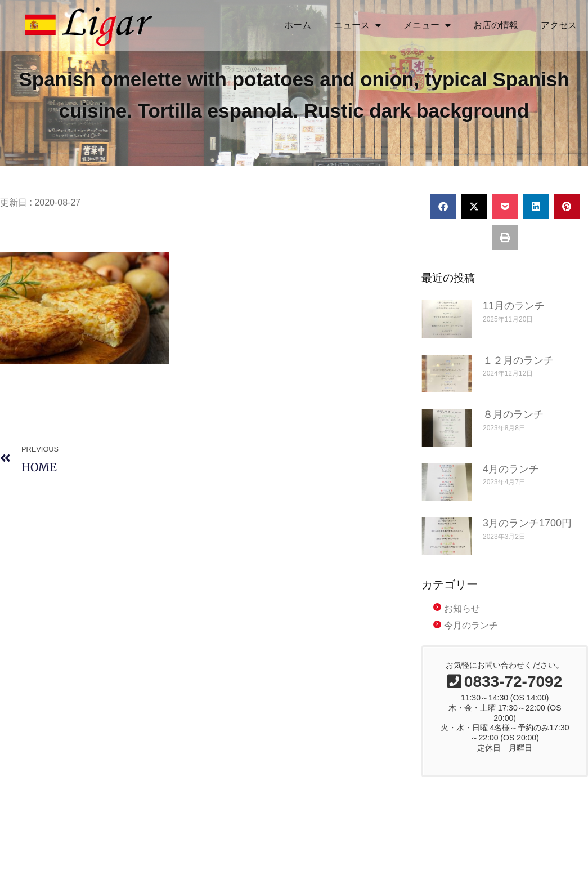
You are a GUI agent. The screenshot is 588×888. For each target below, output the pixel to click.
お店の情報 (496, 25)
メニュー (427, 25)
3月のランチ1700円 (527, 537)
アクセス (559, 25)
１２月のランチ (518, 373)
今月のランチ (471, 639)
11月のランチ (514, 319)
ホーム (298, 25)
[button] (443, 220)
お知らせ (462, 621)
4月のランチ (511, 482)
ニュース (357, 25)
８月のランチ (513, 428)
